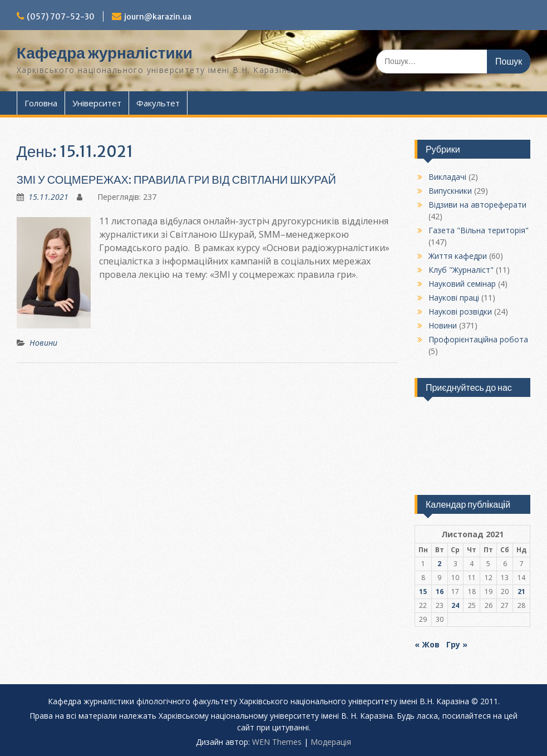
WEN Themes (277, 742)
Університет (97, 103)
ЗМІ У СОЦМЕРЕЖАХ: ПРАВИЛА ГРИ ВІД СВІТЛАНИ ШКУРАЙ (176, 180)
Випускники (450, 191)
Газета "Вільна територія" (479, 230)
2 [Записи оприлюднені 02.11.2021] (439, 564)
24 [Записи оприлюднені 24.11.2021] (455, 605)
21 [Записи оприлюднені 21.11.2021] (521, 591)
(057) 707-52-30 (61, 17)
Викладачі (447, 177)
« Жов (427, 644)
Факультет (158, 103)
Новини (43, 343)
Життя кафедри (458, 256)
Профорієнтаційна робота (478, 339)
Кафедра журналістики (105, 53)
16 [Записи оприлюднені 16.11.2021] (440, 591)
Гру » (457, 644)
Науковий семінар (462, 284)
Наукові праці (454, 298)
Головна (41, 103)
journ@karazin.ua (158, 17)
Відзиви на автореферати (477, 205)
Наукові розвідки (460, 311)
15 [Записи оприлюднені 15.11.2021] (423, 591)
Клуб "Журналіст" (461, 270)
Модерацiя (331, 742)
